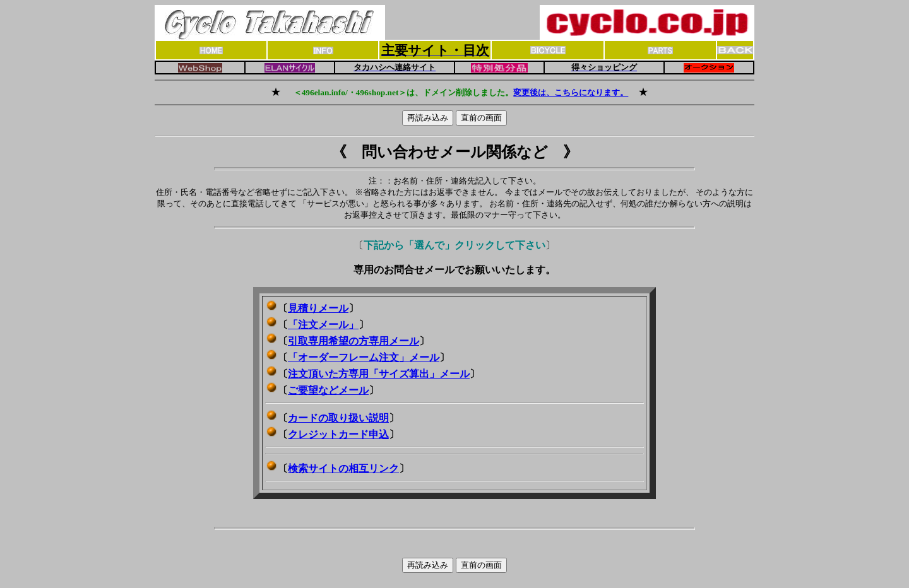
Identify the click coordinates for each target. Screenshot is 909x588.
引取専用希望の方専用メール (353, 341)
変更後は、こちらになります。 (571, 92)
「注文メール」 (323, 325)
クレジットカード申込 (338, 434)
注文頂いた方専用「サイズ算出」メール (379, 374)
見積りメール (318, 308)
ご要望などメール (328, 390)
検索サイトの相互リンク (343, 468)
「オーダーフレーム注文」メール (364, 357)
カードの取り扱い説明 (338, 418)
